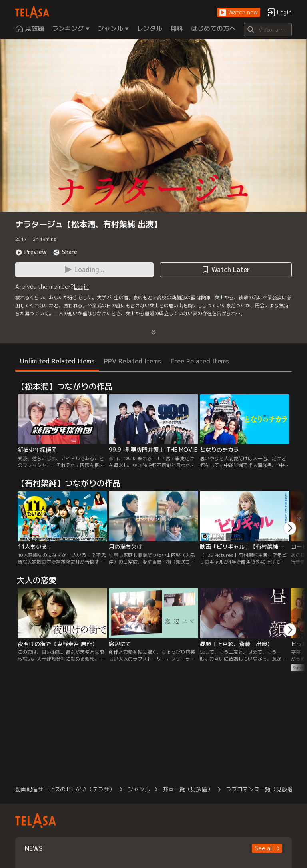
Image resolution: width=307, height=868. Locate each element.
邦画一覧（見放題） (188, 789)
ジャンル (139, 789)
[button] (239, 13)
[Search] (268, 30)
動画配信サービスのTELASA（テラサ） (65, 789)
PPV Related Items (133, 361)
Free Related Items (200, 361)
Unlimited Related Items (57, 361)
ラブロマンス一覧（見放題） (262, 789)
